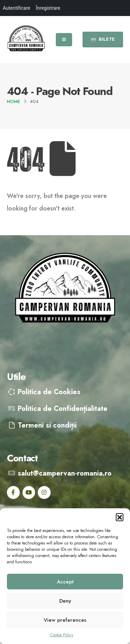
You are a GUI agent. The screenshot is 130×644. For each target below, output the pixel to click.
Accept (65, 582)
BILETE (103, 39)
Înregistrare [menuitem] (48, 8)
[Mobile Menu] (64, 40)
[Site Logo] (26, 39)
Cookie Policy (62, 635)
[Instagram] (44, 492)
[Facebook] (13, 492)
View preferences (65, 620)
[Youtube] (29, 492)
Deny (65, 601)
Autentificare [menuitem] (16, 8)
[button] (120, 517)
